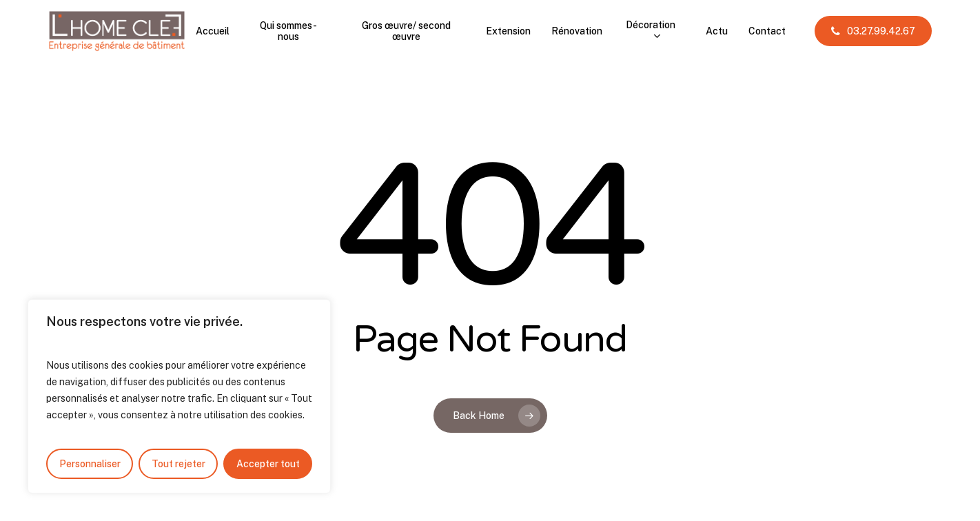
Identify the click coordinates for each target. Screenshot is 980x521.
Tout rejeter (178, 464)
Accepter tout (268, 464)
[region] (179, 396)
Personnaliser (90, 464)
